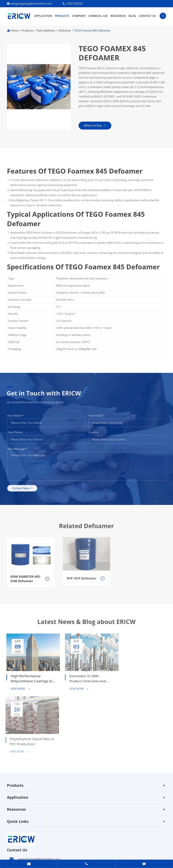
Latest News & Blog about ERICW (86, 624)
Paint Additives (46, 31)
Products (62, 16)
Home (15, 31)
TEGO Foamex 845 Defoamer (92, 31)
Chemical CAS (98, 16)
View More (18, 686)
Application (43, 16)
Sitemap (12, 854)
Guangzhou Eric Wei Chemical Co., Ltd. (48, 846)
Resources (118, 16)
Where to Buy (95, 126)
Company (79, 16)
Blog (132, 16)
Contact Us (147, 16)
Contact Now (25, 488)
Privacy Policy (32, 854)
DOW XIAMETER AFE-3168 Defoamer (26, 576)
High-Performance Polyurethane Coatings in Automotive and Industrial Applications (27, 676)
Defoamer (65, 31)
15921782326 (74, 4)
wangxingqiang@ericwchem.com (31, 4)
